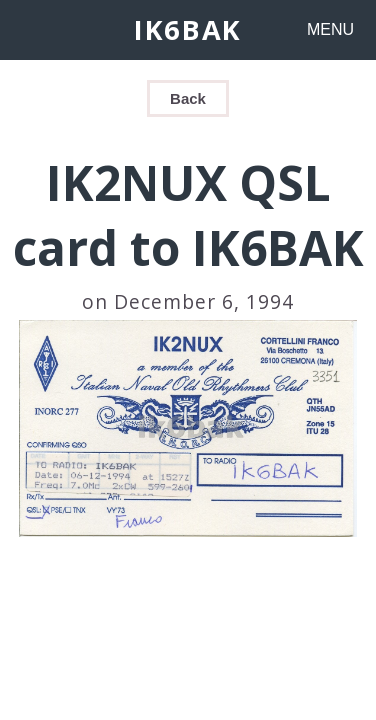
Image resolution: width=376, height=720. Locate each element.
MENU (330, 29)
